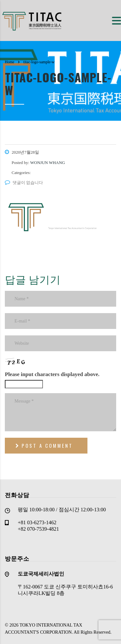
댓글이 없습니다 (24, 183)
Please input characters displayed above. (52, 374)
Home (10, 62)
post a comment (44, 445)
